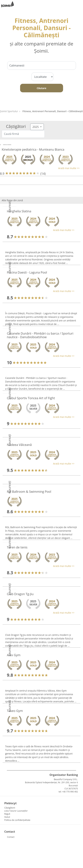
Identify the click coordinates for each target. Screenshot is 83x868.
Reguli (7, 814)
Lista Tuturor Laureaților (16, 811)
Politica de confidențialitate (17, 820)
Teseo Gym (15, 711)
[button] (40, 168)
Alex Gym (14, 655)
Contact (11, 837)
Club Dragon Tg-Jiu (20, 594)
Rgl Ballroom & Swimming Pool (29, 492)
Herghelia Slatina (19, 211)
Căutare (42, 88)
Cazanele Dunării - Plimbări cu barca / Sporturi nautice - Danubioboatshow (40, 335)
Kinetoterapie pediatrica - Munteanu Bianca (33, 149)
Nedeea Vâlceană (19, 445)
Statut (7, 817)
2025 (36, 127)
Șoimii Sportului (9, 111)
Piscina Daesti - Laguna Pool (27, 272)
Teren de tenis (17, 547)
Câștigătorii (10, 808)
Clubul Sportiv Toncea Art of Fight (31, 398)
